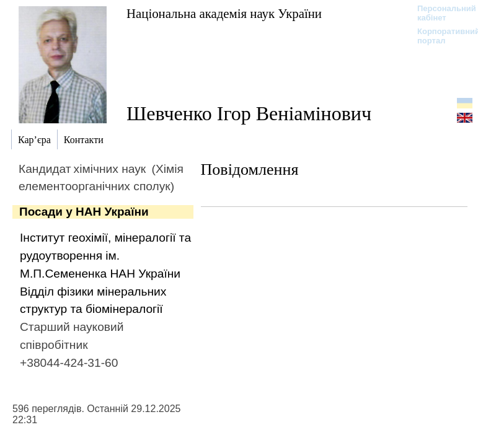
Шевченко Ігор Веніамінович (249, 113)
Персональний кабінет (440, 13)
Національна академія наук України (224, 13)
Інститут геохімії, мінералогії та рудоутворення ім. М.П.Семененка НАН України (105, 256)
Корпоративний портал (440, 36)
